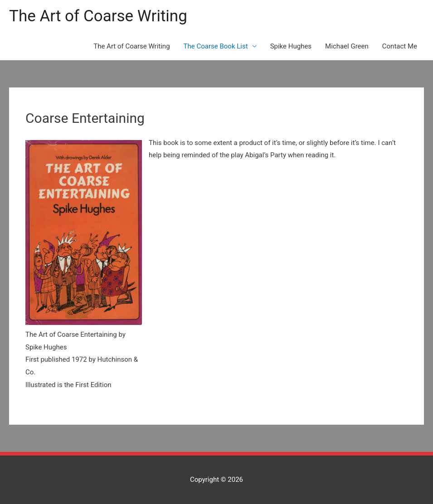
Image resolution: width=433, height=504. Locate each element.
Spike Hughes (291, 46)
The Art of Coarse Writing (98, 16)
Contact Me (400, 46)
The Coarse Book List (216, 46)
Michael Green (347, 46)
